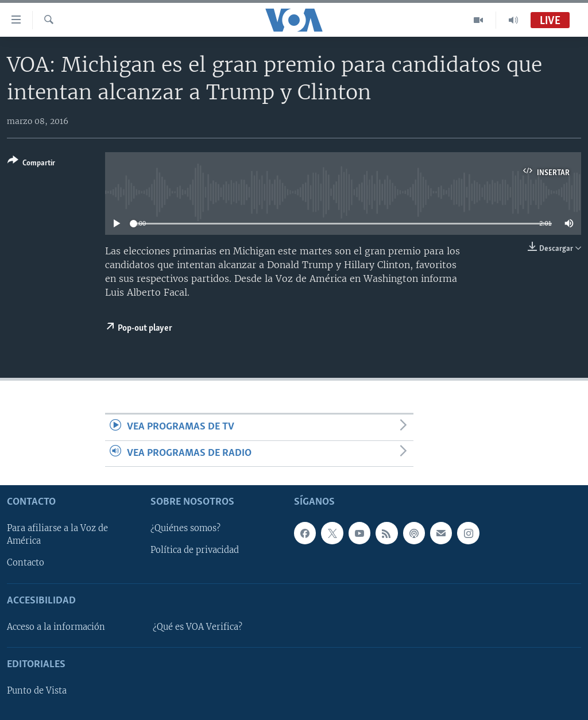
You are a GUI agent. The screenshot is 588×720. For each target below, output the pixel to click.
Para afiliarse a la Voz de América (57, 535)
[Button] (31, 164)
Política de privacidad (195, 551)
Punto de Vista (37, 691)
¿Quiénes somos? (185, 528)
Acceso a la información (56, 627)
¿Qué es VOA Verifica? (198, 627)
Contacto (26, 563)
